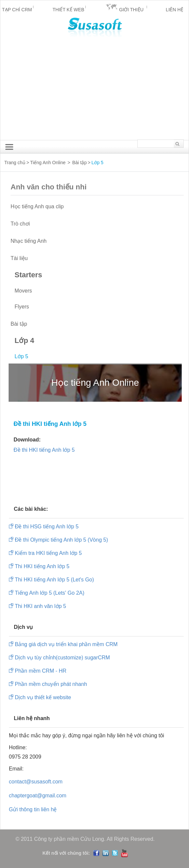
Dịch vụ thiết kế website (43, 697)
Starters (28, 275)
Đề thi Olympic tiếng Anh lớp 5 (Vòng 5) (61, 540)
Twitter (115, 853)
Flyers (22, 307)
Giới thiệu (131, 10)
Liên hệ (175, 10)
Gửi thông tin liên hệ (33, 809)
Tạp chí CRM (17, 10)
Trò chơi (20, 224)
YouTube (124, 853)
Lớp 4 (24, 340)
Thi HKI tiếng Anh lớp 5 (42, 566)
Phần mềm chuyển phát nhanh (51, 684)
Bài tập (79, 163)
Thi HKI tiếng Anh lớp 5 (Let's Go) (54, 580)
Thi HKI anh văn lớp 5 (41, 606)
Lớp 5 (21, 356)
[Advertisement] (94, 90)
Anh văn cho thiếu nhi (56, 187)
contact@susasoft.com (36, 782)
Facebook (96, 853)
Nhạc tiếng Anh (29, 241)
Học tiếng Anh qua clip (37, 206)
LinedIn (106, 853)
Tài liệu (19, 258)
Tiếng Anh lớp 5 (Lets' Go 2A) (50, 593)
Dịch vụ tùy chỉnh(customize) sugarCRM (62, 658)
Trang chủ (15, 163)
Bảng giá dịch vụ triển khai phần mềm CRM (66, 644)
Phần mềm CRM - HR (41, 671)
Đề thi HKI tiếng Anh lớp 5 (44, 450)
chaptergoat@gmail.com (38, 796)
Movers (23, 291)
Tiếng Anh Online (48, 163)
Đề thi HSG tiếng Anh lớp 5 (47, 527)
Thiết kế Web (69, 10)
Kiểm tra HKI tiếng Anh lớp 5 (48, 553)
